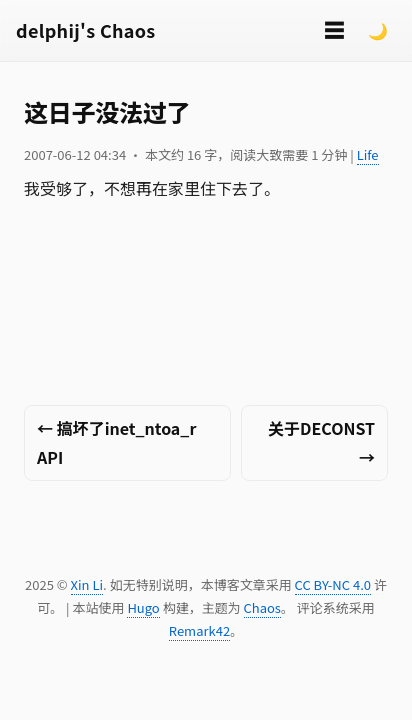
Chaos (262, 607)
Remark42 (199, 630)
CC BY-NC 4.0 (333, 584)
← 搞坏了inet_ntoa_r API (116, 442)
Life (368, 154)
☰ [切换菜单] (334, 29)
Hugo (143, 607)
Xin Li (87, 584)
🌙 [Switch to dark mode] (378, 30)
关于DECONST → (321, 442)
